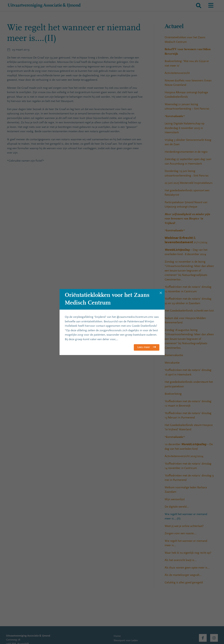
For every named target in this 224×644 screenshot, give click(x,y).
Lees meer (144, 347)
